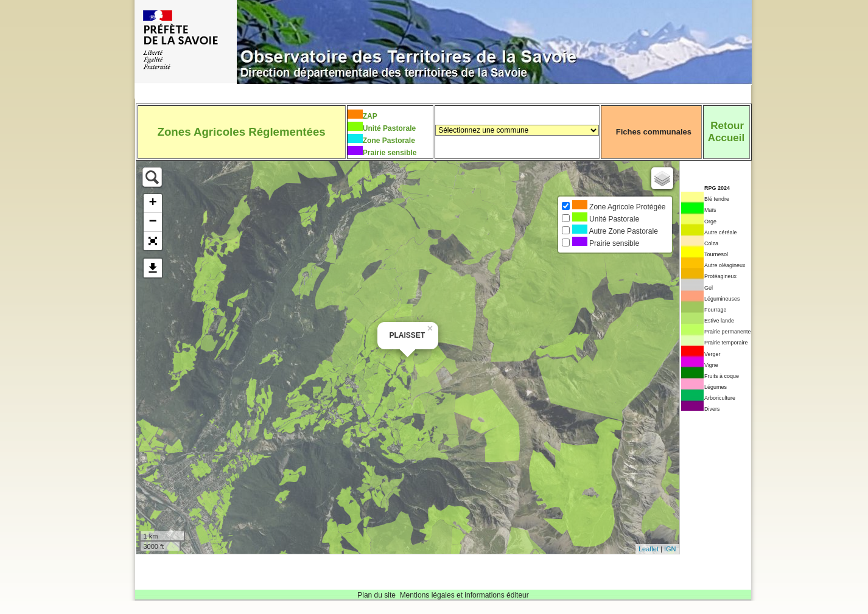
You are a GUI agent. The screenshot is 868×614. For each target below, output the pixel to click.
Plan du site (376, 595)
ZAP (370, 116)
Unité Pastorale (389, 128)
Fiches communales (654, 132)
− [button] (152, 222)
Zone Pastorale (389, 141)
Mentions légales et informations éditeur (464, 595)
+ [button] (152, 203)
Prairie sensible (390, 153)
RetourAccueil (726, 132)
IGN (670, 549)
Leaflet (649, 549)
